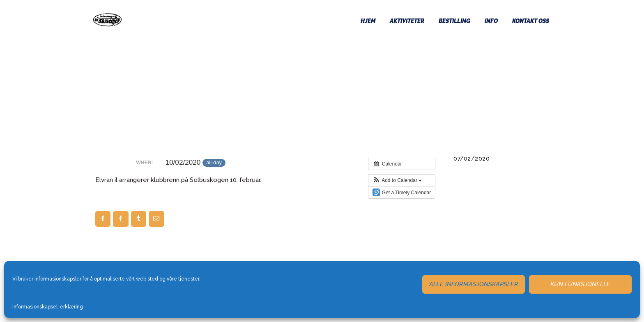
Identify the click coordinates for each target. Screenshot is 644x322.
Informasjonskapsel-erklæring (48, 307)
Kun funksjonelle (580, 284)
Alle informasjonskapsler (474, 284)
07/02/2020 (471, 159)
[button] (397, 180)
